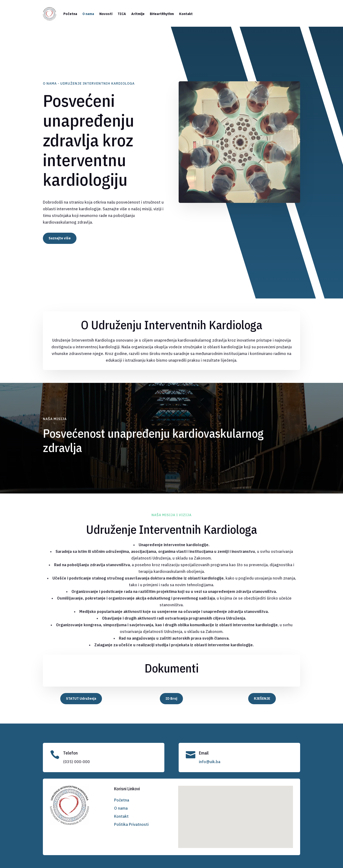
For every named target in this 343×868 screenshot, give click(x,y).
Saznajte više (60, 238)
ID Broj (171, 699)
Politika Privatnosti (131, 824)
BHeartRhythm (162, 14)
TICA (122, 14)
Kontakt (186, 14)
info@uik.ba (210, 762)
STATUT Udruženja (81, 699)
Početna (70, 14)
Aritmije (138, 14)
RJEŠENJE (262, 699)
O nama (88, 14)
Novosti (106, 14)
